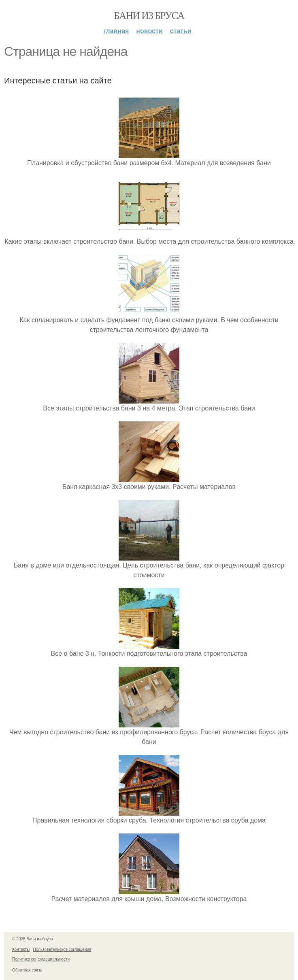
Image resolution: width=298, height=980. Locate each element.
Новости (149, 31)
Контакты (21, 949)
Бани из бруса (149, 16)
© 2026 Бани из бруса (33, 939)
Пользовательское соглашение (62, 949)
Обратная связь (27, 970)
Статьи (181, 31)
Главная (116, 31)
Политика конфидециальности (41, 959)
